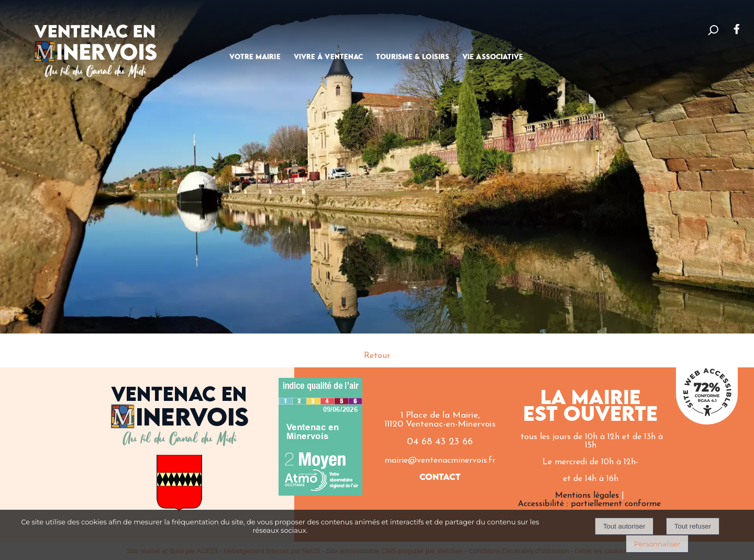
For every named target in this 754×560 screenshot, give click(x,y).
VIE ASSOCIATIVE (493, 57)
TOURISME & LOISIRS (413, 57)
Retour (377, 356)
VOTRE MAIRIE (255, 57)
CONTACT (440, 478)
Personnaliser (657, 544)
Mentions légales (587, 496)
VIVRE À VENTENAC (329, 57)
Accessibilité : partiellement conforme (589, 504)
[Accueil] (95, 44)
